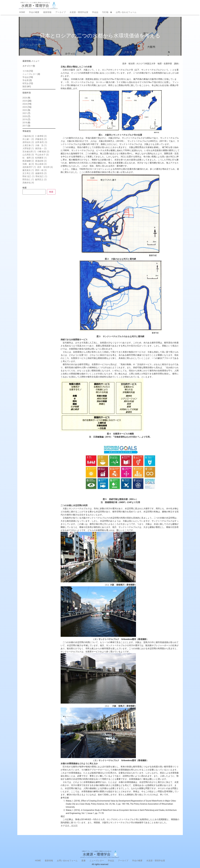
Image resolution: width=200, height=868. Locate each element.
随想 (25, 86)
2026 (25, 98)
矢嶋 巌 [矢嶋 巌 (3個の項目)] (28, 164)
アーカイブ (61, 12)
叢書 (84, 861)
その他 (26, 71)
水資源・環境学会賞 (79, 12)
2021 (25, 113)
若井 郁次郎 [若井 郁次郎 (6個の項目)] (45, 167)
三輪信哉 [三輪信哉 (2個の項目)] (28, 136)
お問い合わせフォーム (126, 12)
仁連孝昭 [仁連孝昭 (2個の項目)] (41, 136)
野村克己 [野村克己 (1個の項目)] (41, 176)
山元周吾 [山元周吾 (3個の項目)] (28, 155)
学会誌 (95, 12)
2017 (25, 126)
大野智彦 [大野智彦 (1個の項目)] (28, 149)
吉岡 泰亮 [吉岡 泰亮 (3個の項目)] (41, 142)
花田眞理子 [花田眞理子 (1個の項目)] (29, 167)
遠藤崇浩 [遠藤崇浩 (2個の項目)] (41, 173)
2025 (25, 101)
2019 (25, 119)
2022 (25, 110)
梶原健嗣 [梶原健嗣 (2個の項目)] (28, 161)
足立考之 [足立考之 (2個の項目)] (28, 173)
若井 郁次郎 (71, 826)
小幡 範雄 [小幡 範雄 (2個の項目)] (43, 152)
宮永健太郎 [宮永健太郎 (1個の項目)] (29, 152)
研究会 (26, 83)
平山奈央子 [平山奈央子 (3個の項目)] (42, 155)
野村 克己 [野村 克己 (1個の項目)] (29, 176)
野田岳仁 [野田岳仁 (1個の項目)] (28, 180)
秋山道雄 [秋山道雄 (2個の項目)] (41, 164)
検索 (25, 188)
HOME (22, 12)
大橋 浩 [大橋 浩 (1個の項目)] (41, 145)
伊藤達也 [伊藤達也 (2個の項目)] (41, 139)
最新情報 (47, 12)
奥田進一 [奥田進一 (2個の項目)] (41, 149)
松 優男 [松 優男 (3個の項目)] (28, 158)
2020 (25, 116)
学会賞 (26, 80)
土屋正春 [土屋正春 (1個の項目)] (28, 145)
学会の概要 (34, 12)
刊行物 (105, 12)
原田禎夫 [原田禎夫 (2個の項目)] (28, 142)
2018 (25, 123)
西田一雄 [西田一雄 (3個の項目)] (41, 170)
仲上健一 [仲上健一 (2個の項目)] (28, 139)
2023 (25, 107)
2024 (25, 104)
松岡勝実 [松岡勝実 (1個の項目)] (41, 158)
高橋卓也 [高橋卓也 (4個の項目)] (28, 183)
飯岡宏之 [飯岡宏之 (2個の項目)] (41, 180)
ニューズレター (30, 74)
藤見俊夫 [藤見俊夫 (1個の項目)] (28, 170)
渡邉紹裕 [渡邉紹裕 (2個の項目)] (41, 161)
